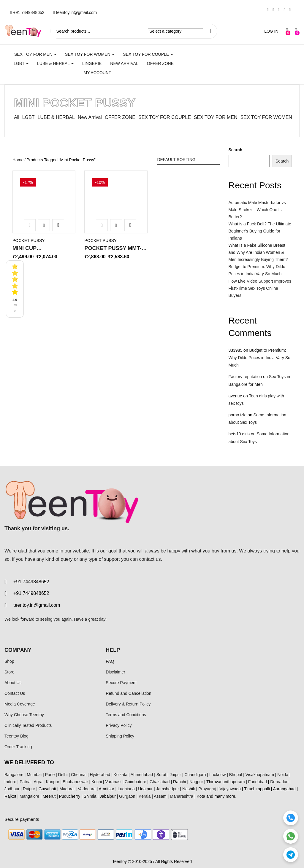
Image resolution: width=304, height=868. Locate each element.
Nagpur (196, 782)
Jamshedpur (168, 789)
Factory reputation (245, 377)
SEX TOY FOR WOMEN (90, 54)
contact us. (151, 559)
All (17, 117)
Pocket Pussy (29, 241)
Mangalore (29, 796)
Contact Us (15, 693)
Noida (283, 775)
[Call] (291, 818)
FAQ (110, 661)
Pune (50, 775)
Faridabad (258, 782)
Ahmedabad (142, 775)
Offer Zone (160, 63)
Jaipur (175, 775)
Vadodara (87, 789)
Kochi (97, 782)
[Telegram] (291, 855)
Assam (160, 796)
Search (236, 150)
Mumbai (34, 775)
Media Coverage (20, 704)
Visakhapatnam (260, 775)
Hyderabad (100, 775)
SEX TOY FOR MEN (35, 54)
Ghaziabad (160, 782)
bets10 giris (239, 434)
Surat (161, 775)
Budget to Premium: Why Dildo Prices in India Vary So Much (259, 358)
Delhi (63, 775)
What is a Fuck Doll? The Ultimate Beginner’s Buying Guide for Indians (260, 231)
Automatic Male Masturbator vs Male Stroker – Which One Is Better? (257, 210)
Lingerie (92, 63)
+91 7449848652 (27, 12)
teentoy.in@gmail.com (75, 12)
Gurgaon (127, 796)
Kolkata (120, 775)
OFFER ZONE (120, 117)
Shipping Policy (120, 736)
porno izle (238, 415)
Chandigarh (195, 775)
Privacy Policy (119, 725)
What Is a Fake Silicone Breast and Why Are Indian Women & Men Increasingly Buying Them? (258, 252)
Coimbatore (135, 782)
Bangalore (14, 775)
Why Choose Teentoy (24, 715)
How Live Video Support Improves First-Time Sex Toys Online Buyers (260, 288)
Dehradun (279, 782)
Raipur (29, 789)
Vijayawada (230, 789)
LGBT (21, 63)
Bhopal (236, 775)
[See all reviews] (15, 289)
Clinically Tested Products (28, 725)
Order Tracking (18, 747)
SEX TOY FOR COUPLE (148, 54)
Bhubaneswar (75, 782)
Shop (9, 661)
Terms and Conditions (126, 715)
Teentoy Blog (16, 736)
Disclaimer (115, 672)
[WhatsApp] (291, 836)
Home (18, 160)
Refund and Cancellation (128, 693)
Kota (201, 796)
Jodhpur (12, 789)
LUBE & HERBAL (55, 63)
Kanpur (52, 782)
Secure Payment (121, 683)
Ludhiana (126, 789)
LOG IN (271, 31)
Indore (10, 782)
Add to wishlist (58, 225)
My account (97, 73)
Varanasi (113, 782)
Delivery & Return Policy (128, 704)
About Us (13, 683)
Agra (38, 782)
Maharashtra (182, 796)
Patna (25, 782)
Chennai (79, 775)
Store (9, 672)
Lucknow (217, 775)
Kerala (145, 796)
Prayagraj (207, 789)
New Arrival (124, 63)
